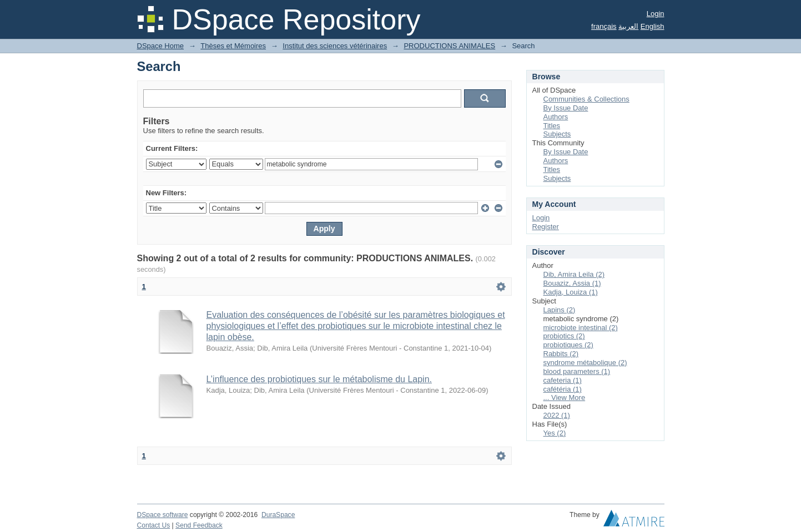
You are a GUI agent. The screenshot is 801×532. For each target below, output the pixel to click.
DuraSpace (278, 515)
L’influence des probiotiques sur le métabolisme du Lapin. (319, 379)
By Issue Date (566, 108)
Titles (552, 126)
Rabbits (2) (561, 354)
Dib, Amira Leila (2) (574, 274)
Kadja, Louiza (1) (571, 292)
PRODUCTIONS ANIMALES (449, 46)
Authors (556, 117)
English (653, 26)
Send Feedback (199, 525)
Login (656, 14)
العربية (628, 26)
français (604, 26)
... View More (565, 397)
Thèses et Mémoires (233, 46)
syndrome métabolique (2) (585, 363)
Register (546, 227)
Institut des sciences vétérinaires (335, 46)
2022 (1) (557, 415)
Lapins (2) (560, 310)
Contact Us (154, 525)
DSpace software (163, 515)
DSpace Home (161, 46)
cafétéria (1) (563, 389)
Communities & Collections (586, 99)
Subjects (557, 134)
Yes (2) (555, 433)
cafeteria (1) (563, 380)
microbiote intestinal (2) (581, 328)
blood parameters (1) (577, 371)
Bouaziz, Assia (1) (572, 283)
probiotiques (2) (568, 345)
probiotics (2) (564, 336)
